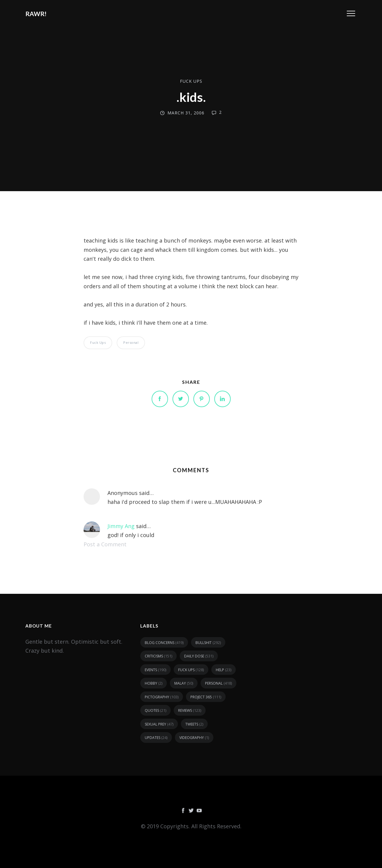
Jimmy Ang (121, 526)
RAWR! (36, 14)
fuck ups (191, 81)
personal (131, 342)
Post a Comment (105, 544)
